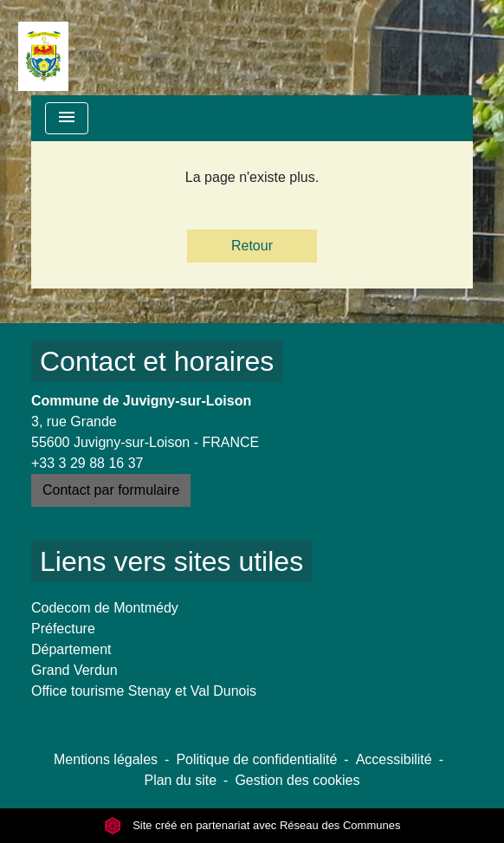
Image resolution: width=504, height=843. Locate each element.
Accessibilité (394, 759)
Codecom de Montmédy (105, 608)
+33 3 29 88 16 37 (87, 463)
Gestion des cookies (297, 780)
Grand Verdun (74, 670)
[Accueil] (43, 48)
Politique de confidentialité (256, 759)
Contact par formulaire (111, 490)
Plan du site (180, 780)
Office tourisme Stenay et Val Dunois (144, 691)
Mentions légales (106, 759)
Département (71, 649)
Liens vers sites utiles (171, 561)
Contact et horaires (157, 361)
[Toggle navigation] (67, 118)
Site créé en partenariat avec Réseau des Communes (252, 825)
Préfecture (63, 629)
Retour (252, 246)
